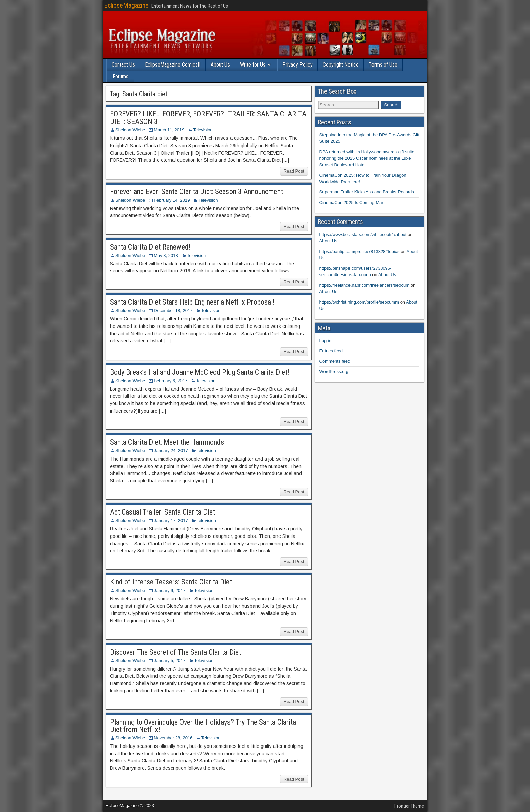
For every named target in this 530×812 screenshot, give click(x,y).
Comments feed (335, 361)
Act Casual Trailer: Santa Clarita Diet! (163, 512)
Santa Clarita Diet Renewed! (150, 247)
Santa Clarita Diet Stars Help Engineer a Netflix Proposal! (192, 302)
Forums (121, 76)
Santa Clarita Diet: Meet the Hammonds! (168, 442)
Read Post (294, 171)
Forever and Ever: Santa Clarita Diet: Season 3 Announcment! (197, 192)
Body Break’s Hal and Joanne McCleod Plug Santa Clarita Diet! (200, 372)
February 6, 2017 (171, 381)
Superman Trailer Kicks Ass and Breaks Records (367, 192)
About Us (220, 65)
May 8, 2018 (166, 255)
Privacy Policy (297, 65)
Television (203, 130)
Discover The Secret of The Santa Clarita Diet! (176, 652)
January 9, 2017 (170, 590)
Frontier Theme (409, 806)
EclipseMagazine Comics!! (173, 65)
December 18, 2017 (173, 310)
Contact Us (123, 65)
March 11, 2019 (169, 130)
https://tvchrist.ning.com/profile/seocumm (359, 302)
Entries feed (331, 351)
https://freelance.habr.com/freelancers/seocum (365, 285)
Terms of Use (383, 65)
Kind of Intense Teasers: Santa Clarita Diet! (172, 582)
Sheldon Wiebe (130, 130)
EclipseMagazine (126, 5)
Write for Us (253, 65)
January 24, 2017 (171, 451)
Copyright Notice (341, 65)
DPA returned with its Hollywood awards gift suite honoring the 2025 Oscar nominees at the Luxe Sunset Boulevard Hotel (367, 158)
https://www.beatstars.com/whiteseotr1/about (363, 234)
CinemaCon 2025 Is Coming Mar (351, 202)
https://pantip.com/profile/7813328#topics (359, 251)
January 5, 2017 (170, 661)
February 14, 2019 (172, 200)
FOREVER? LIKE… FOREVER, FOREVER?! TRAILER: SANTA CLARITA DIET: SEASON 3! (208, 118)
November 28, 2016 (173, 738)
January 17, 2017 (171, 520)
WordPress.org (334, 372)
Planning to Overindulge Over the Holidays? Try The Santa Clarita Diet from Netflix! (203, 726)
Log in (325, 340)
